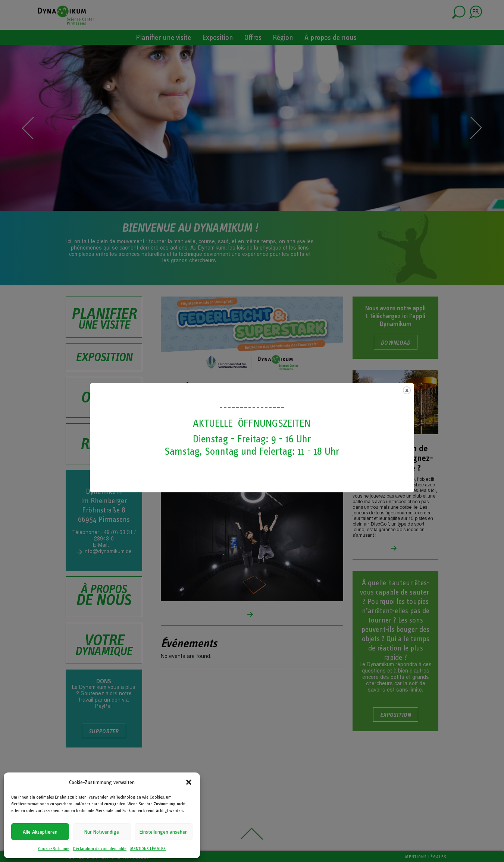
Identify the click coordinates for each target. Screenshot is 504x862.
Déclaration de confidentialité (100, 849)
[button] (189, 782)
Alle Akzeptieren (40, 832)
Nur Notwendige (102, 832)
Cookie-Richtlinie (54, 849)
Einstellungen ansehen (164, 832)
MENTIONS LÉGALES (148, 849)
